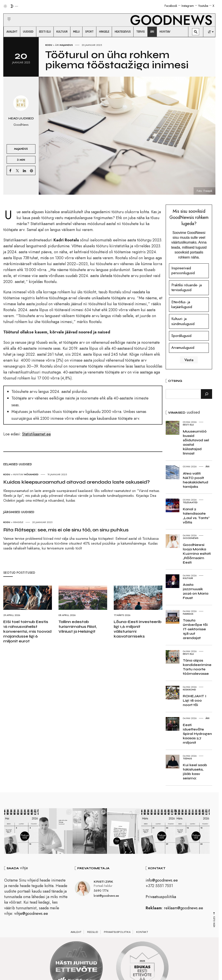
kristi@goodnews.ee (106, 896)
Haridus (188, 614)
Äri (57, 45)
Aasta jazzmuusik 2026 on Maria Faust (196, 591)
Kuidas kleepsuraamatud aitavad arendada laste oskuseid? (77, 482)
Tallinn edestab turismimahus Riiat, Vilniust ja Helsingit (78, 627)
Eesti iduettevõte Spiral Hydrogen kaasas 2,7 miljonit (197, 734)
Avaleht (76, 933)
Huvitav (18, 474)
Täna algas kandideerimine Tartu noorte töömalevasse (197, 667)
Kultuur (188, 578)
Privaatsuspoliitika (161, 897)
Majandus (66, 45)
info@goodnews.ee (162, 881)
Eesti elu (188, 425)
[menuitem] (12, 32)
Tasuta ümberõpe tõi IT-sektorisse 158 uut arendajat (195, 629)
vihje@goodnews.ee (31, 914)
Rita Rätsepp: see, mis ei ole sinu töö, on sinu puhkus (66, 530)
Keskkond (189, 690)
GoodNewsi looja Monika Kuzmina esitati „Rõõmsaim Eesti (197, 554)
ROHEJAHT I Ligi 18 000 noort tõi (194, 700)
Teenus (187, 758)
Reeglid (93, 933)
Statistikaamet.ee (36, 434)
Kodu (49, 45)
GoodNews (191, 538)
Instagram (188, 6)
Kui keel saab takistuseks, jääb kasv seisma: (195, 772)
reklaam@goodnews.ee (183, 909)
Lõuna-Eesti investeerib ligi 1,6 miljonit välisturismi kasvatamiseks (138, 629)
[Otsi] (206, 394)
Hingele (18, 522)
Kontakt (142, 933)
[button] (6, 14)
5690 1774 (101, 891)
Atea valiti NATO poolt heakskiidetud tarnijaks (195, 480)
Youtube (203, 6)
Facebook (171, 6)
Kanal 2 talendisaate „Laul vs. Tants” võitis (196, 516)
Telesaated (190, 502)
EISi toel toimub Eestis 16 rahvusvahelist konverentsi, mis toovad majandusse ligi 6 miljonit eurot (27, 631)
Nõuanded (31, 474)
